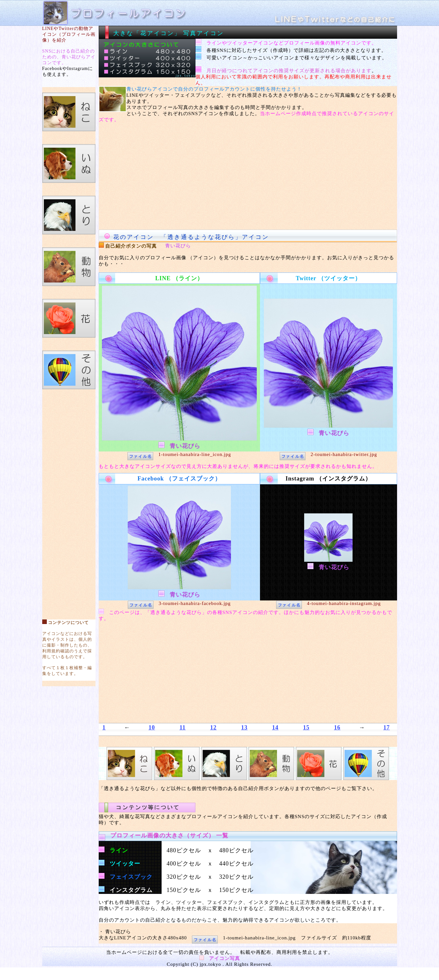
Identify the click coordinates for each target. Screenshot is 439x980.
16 (337, 728)
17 (387, 728)
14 (275, 728)
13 (244, 728)
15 (306, 728)
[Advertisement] (69, 501)
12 (214, 728)
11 (182, 728)
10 (152, 728)
